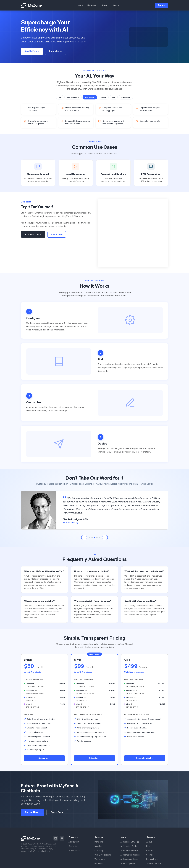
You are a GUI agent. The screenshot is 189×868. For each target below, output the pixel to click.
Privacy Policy (152, 860)
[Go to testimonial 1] (90, 538)
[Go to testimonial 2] (92, 538)
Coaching (99, 852)
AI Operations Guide (129, 860)
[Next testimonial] (105, 538)
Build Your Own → (33, 234)
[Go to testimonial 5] (99, 538)
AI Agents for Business (130, 856)
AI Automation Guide (129, 852)
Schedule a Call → (145, 759)
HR (114, 97)
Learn (116, 5)
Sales (103, 97)
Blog (148, 847)
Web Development (103, 856)
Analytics (99, 847)
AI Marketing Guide (129, 847)
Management (73, 97)
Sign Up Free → (32, 51)
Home (80, 5)
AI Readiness (74, 852)
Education (126, 97)
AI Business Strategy (130, 843)
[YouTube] (62, 840)
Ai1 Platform (74, 843)
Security (150, 856)
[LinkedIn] (56, 840)
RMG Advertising (70, 523)
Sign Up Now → (33, 813)
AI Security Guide (128, 865)
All (60, 97)
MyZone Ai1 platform (42, 852)
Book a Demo (56, 51)
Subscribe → (44, 759)
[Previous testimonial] (84, 538)
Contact (162, 5)
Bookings (99, 865)
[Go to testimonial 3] (94, 538)
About (105, 5)
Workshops (100, 860)
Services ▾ (92, 5)
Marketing (90, 97)
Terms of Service (154, 865)
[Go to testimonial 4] (97, 538)
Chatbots (73, 847)
